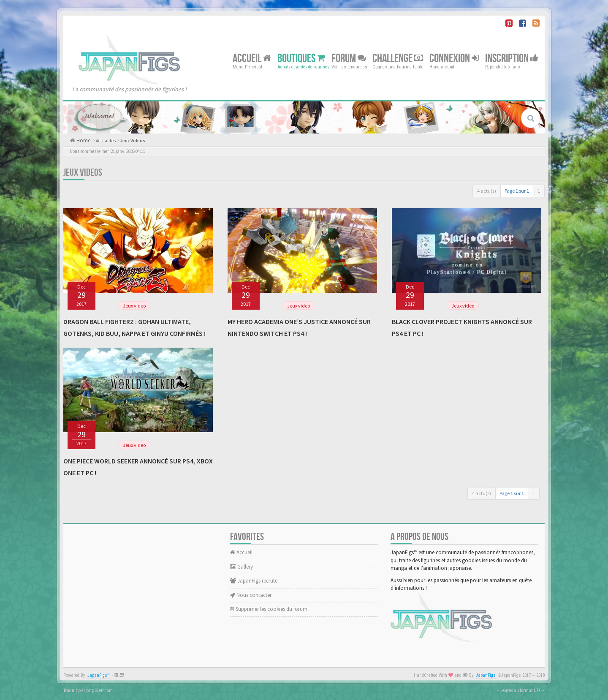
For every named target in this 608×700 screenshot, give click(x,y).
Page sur (517, 191)
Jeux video (134, 306)
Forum (349, 58)
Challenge (398, 58)
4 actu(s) (487, 191)
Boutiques (301, 58)
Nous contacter (251, 595)
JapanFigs (486, 675)
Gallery (242, 567)
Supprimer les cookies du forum (269, 609)
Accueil (252, 58)
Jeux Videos (133, 141)
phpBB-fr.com (99, 690)
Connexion (454, 58)
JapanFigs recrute (254, 581)
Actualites (106, 141)
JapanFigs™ (99, 675)
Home (83, 140)
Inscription (512, 58)
